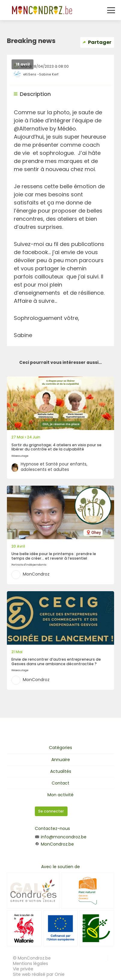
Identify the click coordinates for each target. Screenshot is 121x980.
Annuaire (61, 760)
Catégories (60, 748)
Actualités (61, 771)
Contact (60, 783)
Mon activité (60, 795)
